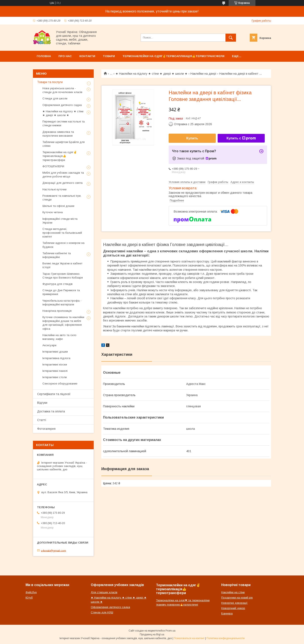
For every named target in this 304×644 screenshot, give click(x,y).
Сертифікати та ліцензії (54, 394)
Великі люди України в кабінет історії (62, 265)
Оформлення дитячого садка (62, 105)
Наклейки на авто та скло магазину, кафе (59, 337)
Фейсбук (31, 592)
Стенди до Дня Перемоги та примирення (61, 292)
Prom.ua (170, 631)
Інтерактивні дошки (55, 352)
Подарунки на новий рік (237, 598)
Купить (192, 138)
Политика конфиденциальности (226, 638)
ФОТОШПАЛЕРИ (53, 166)
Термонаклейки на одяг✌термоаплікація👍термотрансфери (173, 56)
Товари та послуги (50, 82)
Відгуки (42, 403)
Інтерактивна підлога (56, 358)
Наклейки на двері (203, 74)
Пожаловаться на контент (189, 638)
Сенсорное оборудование (60, 384)
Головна (44, 56)
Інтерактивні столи (55, 377)
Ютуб (29, 598)
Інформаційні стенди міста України (60, 221)
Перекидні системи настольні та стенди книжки (64, 123)
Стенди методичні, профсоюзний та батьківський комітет (62, 233)
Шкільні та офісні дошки (58, 206)
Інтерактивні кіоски (55, 365)
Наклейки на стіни (233, 592)
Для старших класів (104, 592)
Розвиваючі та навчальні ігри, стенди (62, 198)
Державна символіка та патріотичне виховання (58, 134)
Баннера (227, 613)
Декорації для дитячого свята (62, 183)
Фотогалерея (46, 429)
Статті (42, 420)
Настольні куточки (54, 189)
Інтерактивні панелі (55, 371)
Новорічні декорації (234, 603)
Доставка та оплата (51, 411)
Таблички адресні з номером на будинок (63, 245)
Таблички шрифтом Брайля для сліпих (64, 144)
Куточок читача (53, 212)
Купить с (241, 138)
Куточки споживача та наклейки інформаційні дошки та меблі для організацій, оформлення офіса (63, 323)
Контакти (87, 56)
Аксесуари (49, 345)
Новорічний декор (233, 608)
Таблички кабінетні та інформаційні (57, 255)
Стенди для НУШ (102, 612)
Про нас (65, 56)
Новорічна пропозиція (57, 311)
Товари (109, 56)
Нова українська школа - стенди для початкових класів (62, 90)
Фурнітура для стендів (58, 284)
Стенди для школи (55, 98)
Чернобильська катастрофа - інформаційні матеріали (62, 303)
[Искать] (231, 38)
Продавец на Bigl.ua (152, 634)
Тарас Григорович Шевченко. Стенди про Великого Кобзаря (63, 276)
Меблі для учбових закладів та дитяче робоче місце (63, 175)
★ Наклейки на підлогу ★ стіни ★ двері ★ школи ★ (151, 74)
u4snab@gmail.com (54, 550)
